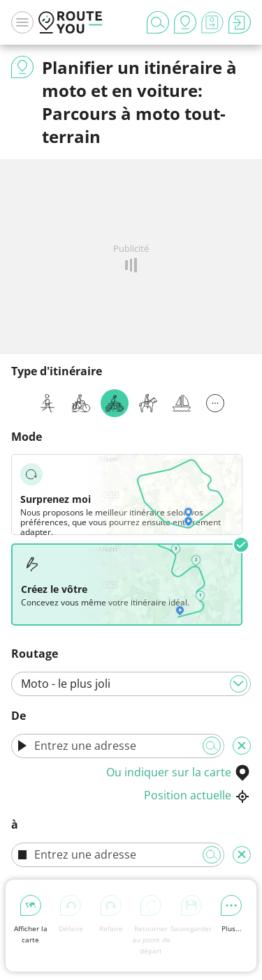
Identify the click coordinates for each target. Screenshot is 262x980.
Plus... (231, 914)
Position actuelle (197, 795)
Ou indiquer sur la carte (179, 772)
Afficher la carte (31, 920)
